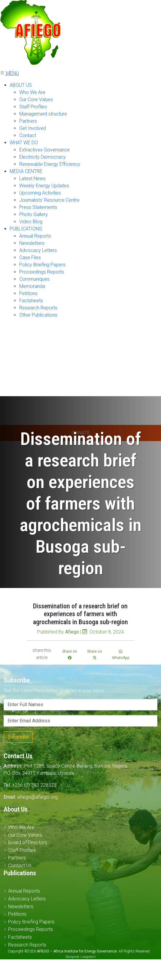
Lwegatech (88, 957)
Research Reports (38, 308)
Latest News (32, 178)
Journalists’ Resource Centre (49, 200)
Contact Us (20, 866)
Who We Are (32, 92)
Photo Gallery (33, 214)
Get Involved (33, 128)
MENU (9, 73)
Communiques (34, 279)
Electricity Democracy (43, 157)
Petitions (28, 293)
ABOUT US (21, 85)
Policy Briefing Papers (42, 265)
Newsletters (32, 243)
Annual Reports (35, 236)
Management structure (43, 114)
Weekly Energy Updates (44, 186)
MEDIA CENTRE (26, 171)
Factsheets (31, 301)
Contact (28, 135)
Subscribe (18, 737)
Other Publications (38, 315)
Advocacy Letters (38, 250)
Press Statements (38, 207)
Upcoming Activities (40, 193)
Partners (28, 121)
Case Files (30, 257)
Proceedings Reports (42, 272)
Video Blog (31, 222)
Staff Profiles (33, 107)
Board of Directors (28, 843)
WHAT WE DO (24, 143)
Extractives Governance (44, 150)
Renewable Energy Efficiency (50, 164)
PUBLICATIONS (26, 229)
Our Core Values (36, 99)
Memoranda (32, 286)
